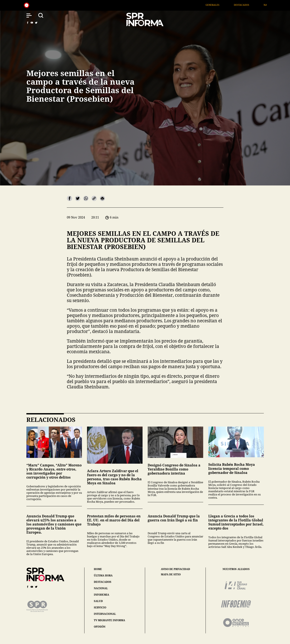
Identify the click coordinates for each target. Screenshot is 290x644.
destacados (103, 582)
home (98, 569)
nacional (101, 588)
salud (98, 601)
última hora (103, 575)
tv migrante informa (109, 620)
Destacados (248, 5)
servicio (100, 607)
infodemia (101, 595)
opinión (100, 627)
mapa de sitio (171, 575)
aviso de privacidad (175, 569)
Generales (219, 5)
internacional (105, 614)
